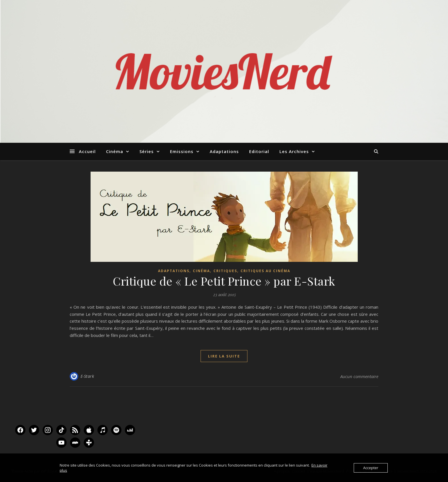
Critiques (225, 271)
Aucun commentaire (359, 376)
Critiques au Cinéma (265, 271)
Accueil (87, 151)
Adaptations (224, 151)
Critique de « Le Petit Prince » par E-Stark (224, 281)
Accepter (371, 468)
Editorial (259, 151)
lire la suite (224, 356)
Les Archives (294, 151)
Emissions (182, 151)
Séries (147, 151)
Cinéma (115, 151)
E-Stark (87, 376)
